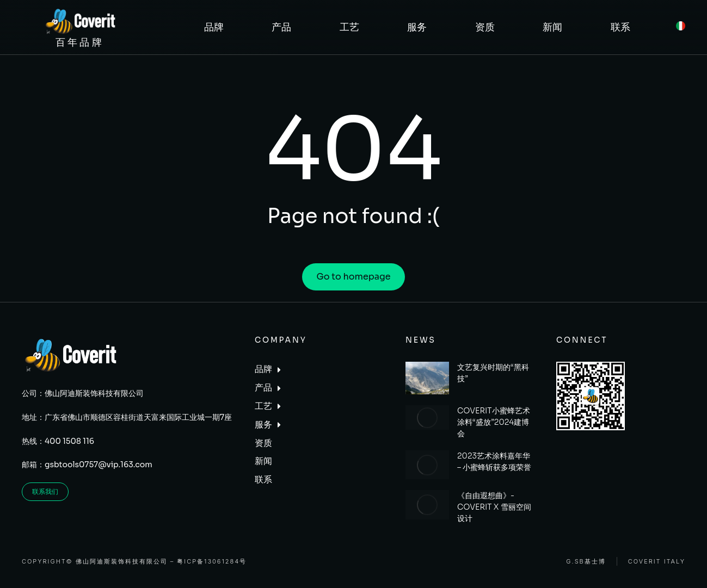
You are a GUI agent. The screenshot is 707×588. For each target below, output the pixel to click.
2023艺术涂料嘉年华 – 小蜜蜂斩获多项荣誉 (494, 462)
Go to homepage (353, 277)
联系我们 (45, 491)
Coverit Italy (657, 562)
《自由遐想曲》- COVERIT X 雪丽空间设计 (494, 507)
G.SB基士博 (586, 562)
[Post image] (427, 378)
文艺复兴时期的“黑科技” (493, 373)
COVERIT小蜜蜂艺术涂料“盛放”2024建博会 (494, 422)
